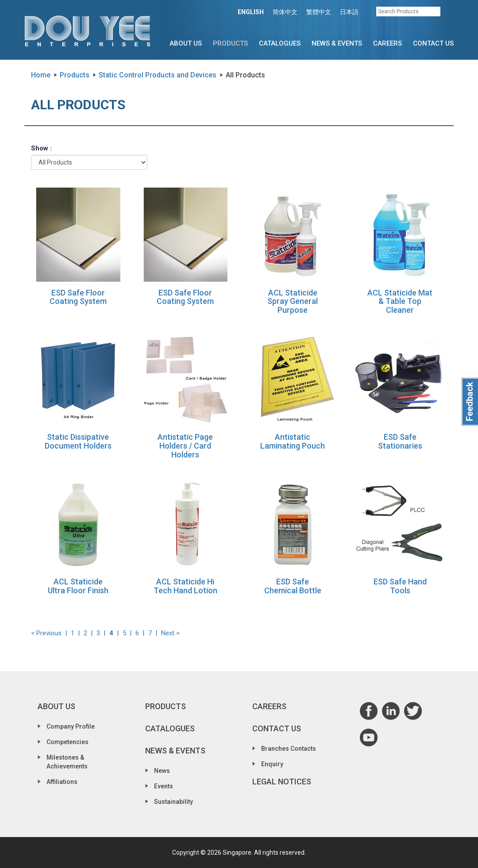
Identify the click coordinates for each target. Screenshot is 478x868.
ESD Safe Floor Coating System (78, 297)
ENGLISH (251, 12)
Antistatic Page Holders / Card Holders (185, 446)
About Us (186, 43)
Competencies (67, 742)
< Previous (46, 633)
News (162, 771)
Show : (41, 148)
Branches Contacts (289, 749)
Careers (387, 43)
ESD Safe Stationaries (400, 441)
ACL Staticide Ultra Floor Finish (78, 586)
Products (230, 43)
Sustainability (173, 802)
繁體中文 (319, 12)
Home (41, 75)
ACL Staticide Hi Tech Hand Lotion (185, 586)
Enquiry (272, 764)
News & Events (337, 43)
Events (164, 786)
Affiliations (62, 782)
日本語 (349, 12)
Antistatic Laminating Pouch (293, 441)
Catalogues (280, 43)
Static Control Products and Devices (158, 75)
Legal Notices (282, 782)
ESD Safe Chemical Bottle (293, 586)
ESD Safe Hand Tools (400, 586)
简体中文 (285, 12)
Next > (170, 633)
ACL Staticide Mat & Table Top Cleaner (400, 301)
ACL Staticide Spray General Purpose (293, 301)
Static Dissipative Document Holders (78, 441)
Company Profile (71, 726)
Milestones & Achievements (67, 762)
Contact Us (433, 43)
